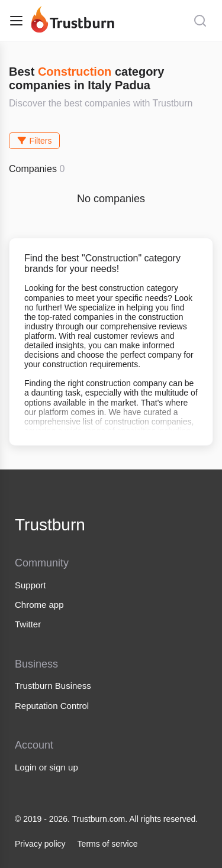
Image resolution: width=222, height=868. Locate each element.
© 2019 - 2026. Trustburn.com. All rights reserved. (106, 819)
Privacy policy (40, 844)
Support (30, 585)
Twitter (28, 624)
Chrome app (39, 605)
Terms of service (108, 844)
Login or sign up (46, 767)
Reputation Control (52, 706)
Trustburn (50, 525)
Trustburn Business (53, 686)
